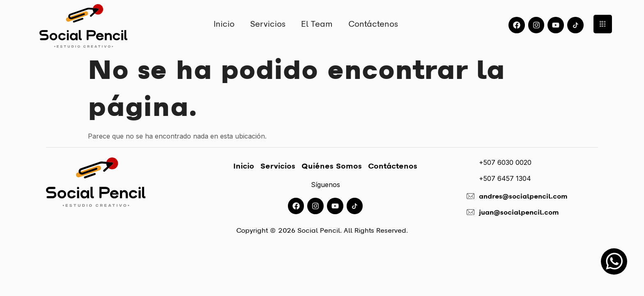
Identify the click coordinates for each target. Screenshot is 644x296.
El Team (317, 24)
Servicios (268, 24)
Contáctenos (373, 24)
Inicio (224, 24)
